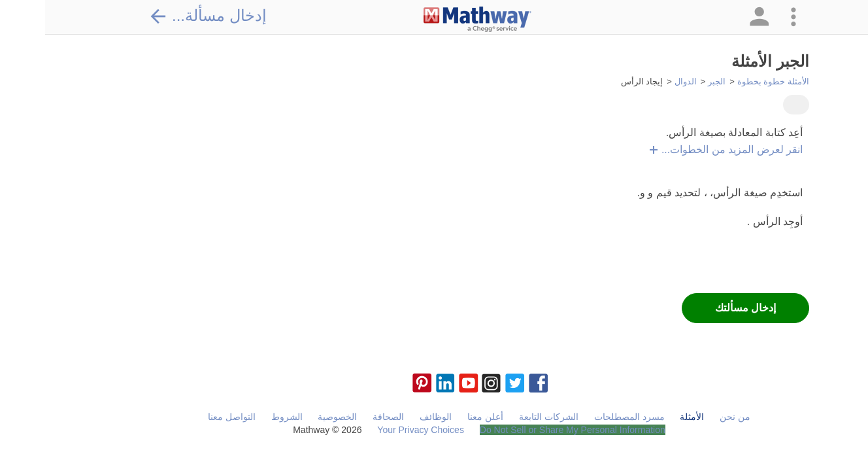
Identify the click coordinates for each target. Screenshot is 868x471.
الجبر (672, 81)
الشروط (242, 417)
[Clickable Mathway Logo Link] (432, 20)
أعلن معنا (440, 417)
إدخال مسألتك (700, 308)
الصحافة (343, 417)
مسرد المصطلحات (584, 417)
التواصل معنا (187, 417)
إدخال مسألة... (163, 16)
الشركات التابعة (504, 417)
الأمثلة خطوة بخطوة (728, 81)
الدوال (641, 81)
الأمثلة (647, 417)
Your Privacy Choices (376, 430)
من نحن (690, 417)
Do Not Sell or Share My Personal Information (527, 430)
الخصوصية (292, 417)
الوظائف (391, 417)
